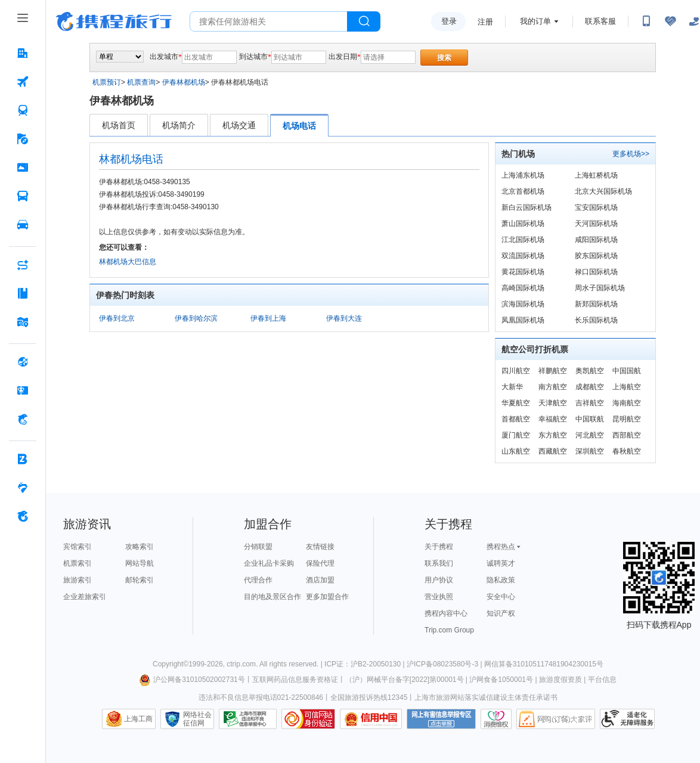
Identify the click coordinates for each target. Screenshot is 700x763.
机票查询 (141, 82)
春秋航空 (627, 451)
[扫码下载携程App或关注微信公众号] (646, 21)
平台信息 (602, 680)
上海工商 (138, 719)
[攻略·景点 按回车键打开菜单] (23, 293)
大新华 (512, 387)
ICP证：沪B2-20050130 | (366, 664)
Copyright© (171, 664)
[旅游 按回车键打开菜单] (23, 139)
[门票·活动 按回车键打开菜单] (23, 168)
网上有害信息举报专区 (441, 719)
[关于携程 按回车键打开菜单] (23, 516)
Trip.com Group (449, 630)
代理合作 (258, 580)
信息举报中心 (248, 719)
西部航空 (627, 435)
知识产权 (501, 613)
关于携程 (439, 547)
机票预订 (107, 82)
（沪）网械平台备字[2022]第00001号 (405, 680)
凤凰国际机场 (523, 320)
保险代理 (320, 563)
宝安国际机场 (596, 207)
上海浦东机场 (523, 175)
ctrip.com (241, 664)
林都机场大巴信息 (128, 262)
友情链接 (320, 547)
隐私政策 (501, 580)
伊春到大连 (344, 318)
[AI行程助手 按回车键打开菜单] (23, 265)
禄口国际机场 (596, 272)
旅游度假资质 (560, 680)
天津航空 (553, 403)
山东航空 (516, 451)
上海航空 (627, 387)
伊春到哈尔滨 (196, 318)
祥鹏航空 (553, 371)
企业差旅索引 (85, 597)
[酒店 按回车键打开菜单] (23, 53)
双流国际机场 (523, 256)
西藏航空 (553, 451)
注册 (485, 22)
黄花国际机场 (523, 272)
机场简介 (179, 125)
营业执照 (439, 597)
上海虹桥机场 (596, 175)
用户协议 (439, 580)
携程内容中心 (446, 613)
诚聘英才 (501, 563)
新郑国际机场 (596, 304)
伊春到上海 (268, 318)
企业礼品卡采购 (269, 563)
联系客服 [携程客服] (600, 21)
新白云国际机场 (526, 207)
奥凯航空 (590, 371)
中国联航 (590, 419)
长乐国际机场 (596, 320)
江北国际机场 (523, 240)
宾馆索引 (78, 547)
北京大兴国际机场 (603, 191)
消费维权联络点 (496, 719)
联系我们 (439, 563)
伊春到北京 (117, 318)
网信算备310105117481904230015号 (544, 664)
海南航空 (627, 403)
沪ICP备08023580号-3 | (445, 664)
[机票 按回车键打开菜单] (23, 82)
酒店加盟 (320, 580)
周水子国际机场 (600, 288)
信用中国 (371, 719)
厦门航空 (516, 435)
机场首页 (119, 125)
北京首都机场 (523, 191)
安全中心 (501, 597)
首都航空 (516, 419)
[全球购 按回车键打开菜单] (23, 362)
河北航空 (590, 435)
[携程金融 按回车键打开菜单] (23, 419)
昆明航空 (627, 419)
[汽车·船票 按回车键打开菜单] (23, 196)
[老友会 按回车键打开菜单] (23, 488)
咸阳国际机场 (596, 240)
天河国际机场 (596, 224)
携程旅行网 (114, 21)
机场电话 (299, 126)
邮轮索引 (140, 580)
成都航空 (590, 387)
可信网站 (308, 719)
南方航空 (553, 387)
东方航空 (553, 435)
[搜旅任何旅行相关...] (269, 21)
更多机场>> (631, 154)
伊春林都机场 (184, 82)
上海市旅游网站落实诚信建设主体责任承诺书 (486, 697)
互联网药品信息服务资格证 (295, 680)
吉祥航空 (590, 403)
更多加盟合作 (327, 597)
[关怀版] (694, 21)
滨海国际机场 (523, 304)
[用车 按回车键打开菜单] (23, 225)
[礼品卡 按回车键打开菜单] (23, 390)
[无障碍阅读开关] (670, 21)
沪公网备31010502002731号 (192, 680)
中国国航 (627, 371)
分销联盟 (258, 547)
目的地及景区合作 (272, 597)
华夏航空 (516, 403)
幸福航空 (553, 419)
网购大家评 (556, 719)
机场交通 (239, 125)
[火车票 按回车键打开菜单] (23, 110)
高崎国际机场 (523, 288)
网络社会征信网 (197, 719)
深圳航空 (590, 451)
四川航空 (516, 371)
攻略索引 (140, 547)
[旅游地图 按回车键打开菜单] (23, 322)
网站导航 (140, 563)
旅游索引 (78, 580)
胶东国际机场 (596, 256)
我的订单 (535, 21)
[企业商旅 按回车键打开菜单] (23, 459)
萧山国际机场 (523, 224)
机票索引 (78, 563)
